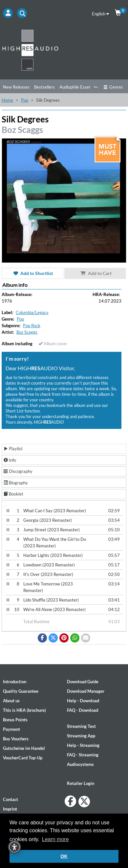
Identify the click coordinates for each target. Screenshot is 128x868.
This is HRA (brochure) (24, 710)
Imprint (10, 809)
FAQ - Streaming (83, 755)
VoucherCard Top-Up (23, 758)
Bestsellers (44, 87)
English (100, 14)
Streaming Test (81, 726)
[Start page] (64, 50)
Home (7, 100)
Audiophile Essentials (79, 87)
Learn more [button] (55, 839)
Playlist (13, 449)
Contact (11, 799)
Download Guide (83, 682)
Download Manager (86, 691)
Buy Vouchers (16, 739)
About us (11, 701)
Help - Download (83, 701)
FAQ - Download (83, 710)
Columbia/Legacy (32, 312)
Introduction (15, 682)
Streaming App (81, 736)
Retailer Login (81, 783)
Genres (113, 87)
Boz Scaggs (22, 130)
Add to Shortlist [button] (32, 273)
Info (10, 460)
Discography (18, 471)
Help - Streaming (83, 745)
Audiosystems (80, 764)
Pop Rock (32, 326)
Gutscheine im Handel (24, 748)
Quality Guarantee (21, 691)
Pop (25, 100)
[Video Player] (5, 506)
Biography (16, 483)
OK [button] (64, 856)
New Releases (16, 87)
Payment (11, 729)
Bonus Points (15, 720)
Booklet (13, 494)
